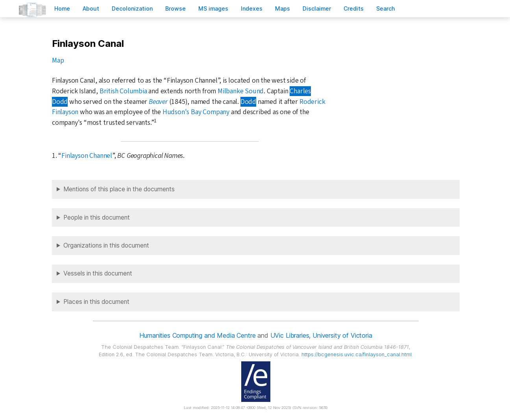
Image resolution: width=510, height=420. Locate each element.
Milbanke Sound (241, 91)
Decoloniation (132, 8)
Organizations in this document (106, 245)
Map (58, 60)
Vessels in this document (98, 273)
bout (91, 8)
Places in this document (96, 302)
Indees (252, 8)
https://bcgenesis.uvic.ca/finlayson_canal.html (357, 354)
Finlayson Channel (87, 156)
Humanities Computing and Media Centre (197, 335)
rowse (176, 8)
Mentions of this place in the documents (119, 189)
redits (354, 8)
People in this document (97, 217)
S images (213, 8)
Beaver (158, 102)
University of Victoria (342, 335)
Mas (283, 8)
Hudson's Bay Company (196, 112)
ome (62, 8)
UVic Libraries (290, 335)
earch (386, 8)
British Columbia (123, 91)
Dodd (248, 102)
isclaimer (317, 8)
